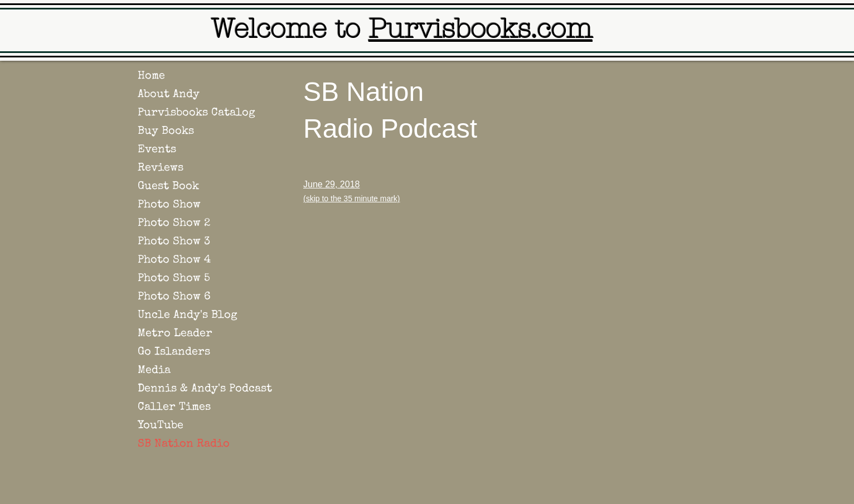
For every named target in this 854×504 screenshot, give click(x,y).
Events (157, 150)
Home (151, 76)
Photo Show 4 (174, 260)
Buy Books (166, 132)
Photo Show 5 (174, 279)
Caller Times (174, 408)
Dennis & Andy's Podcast (205, 389)
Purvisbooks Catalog (196, 113)
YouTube (161, 426)
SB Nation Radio (184, 444)
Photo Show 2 (174, 224)
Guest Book (168, 187)
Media (154, 371)
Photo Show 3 (174, 242)
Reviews (161, 168)
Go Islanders (174, 352)
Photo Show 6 (174, 297)
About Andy (169, 95)
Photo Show (169, 205)
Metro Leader (175, 334)
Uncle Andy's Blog (188, 316)
